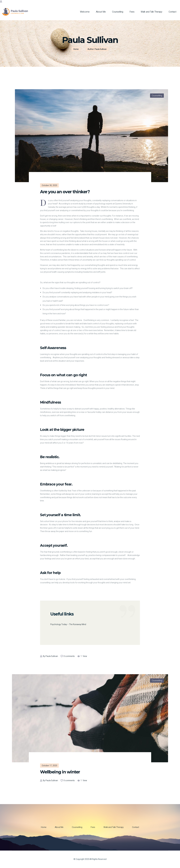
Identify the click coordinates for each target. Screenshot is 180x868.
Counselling (118, 12)
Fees (132, 12)
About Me (101, 12)
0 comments (69, 656)
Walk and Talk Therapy (152, 12)
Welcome (85, 12)
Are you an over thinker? (65, 192)
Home (76, 49)
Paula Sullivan (52, 656)
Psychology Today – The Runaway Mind (68, 624)
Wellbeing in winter (60, 772)
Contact (172, 12)
